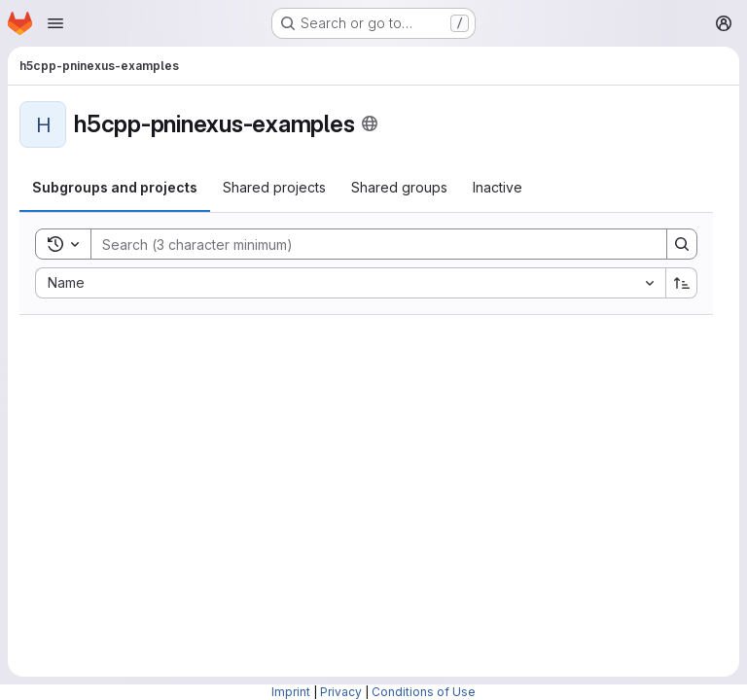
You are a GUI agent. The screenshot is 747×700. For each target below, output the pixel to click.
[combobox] (350, 283)
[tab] (115, 188)
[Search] (369, 244)
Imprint (291, 692)
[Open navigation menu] (55, 23)
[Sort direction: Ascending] (682, 283)
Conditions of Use (424, 692)
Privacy (341, 692)
